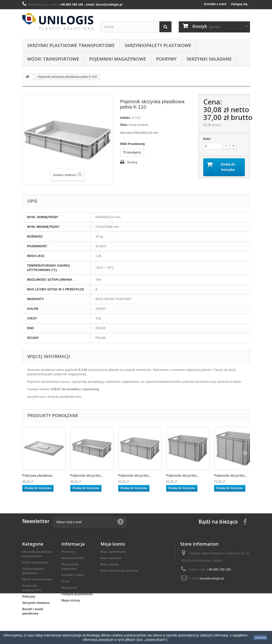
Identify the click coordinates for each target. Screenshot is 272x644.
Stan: (124, 125)
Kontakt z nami (215, 4)
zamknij (260, 637)
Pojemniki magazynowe (118, 59)
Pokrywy (166, 59)
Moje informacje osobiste (119, 571)
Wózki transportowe (53, 59)
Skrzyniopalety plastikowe (158, 45)
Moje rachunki (111, 558)
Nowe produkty (73, 558)
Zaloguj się (239, 4)
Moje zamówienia (113, 552)
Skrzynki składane (209, 59)
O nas (66, 581)
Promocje (68, 552)
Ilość (207, 139)
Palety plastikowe (35, 562)
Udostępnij (132, 152)
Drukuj (132, 162)
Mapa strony (71, 600)
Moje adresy (110, 564)
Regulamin (69, 588)
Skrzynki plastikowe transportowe (71, 45)
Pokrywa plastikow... (39, 475)
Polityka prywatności (77, 594)
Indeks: (126, 118)
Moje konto (113, 544)
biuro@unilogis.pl (212, 578)
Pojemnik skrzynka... (87, 475)
